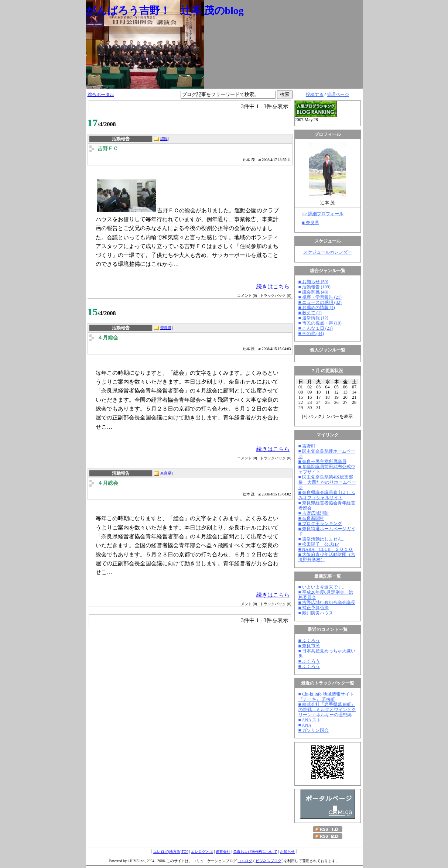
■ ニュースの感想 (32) (320, 302)
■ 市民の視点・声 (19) (320, 323)
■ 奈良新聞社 (311, 518)
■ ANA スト (310, 720)
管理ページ (338, 95)
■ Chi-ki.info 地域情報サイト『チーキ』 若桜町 (326, 697)
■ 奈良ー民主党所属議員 (322, 462)
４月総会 (108, 338)
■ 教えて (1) (310, 313)
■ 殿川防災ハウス (316, 613)
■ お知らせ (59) (313, 282)
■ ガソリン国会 (314, 730)
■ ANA (305, 725)
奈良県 (166, 328)
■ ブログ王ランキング (320, 524)
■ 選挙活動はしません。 (322, 539)
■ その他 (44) (311, 333)
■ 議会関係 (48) (313, 292)
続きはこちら (273, 286)
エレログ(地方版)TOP (171, 852)
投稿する (315, 95)
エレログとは (202, 852)
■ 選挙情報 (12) (313, 318)
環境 (164, 139)
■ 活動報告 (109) (314, 287)
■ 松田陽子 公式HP (319, 544)
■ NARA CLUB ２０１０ (326, 549)
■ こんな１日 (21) (316, 328)
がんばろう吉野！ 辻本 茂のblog (165, 11)
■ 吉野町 (307, 446)
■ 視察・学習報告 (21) (320, 297)
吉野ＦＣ (108, 149)
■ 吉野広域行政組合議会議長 (327, 603)
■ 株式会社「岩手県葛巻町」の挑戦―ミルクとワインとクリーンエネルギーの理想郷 (327, 710)
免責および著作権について (255, 852)
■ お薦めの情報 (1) (317, 308)
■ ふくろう (309, 641)
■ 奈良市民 (309, 646)
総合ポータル (101, 95)
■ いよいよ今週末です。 (322, 587)
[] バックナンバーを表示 (328, 416)
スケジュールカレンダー (328, 252)
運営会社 (223, 852)
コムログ (245, 861)
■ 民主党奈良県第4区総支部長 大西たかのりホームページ (327, 482)
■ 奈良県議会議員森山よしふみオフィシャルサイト (327, 495)
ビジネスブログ (269, 861)
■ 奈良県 (311, 223)
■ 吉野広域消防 (314, 513)
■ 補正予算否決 (314, 608)
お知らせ (287, 852)
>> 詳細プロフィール (323, 214)
